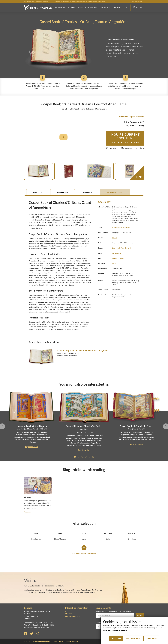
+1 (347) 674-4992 (134, 2)
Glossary (68, 614)
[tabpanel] (84, 422)
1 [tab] (75, 457)
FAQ (67, 611)
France (115, 238)
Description (38, 192)
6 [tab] (93, 457)
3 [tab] (83, 457)
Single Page (87, 192)
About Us (105, 8)
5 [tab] (90, 457)
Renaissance (117, 253)
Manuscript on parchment (121, 228)
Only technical (133, 638)
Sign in (137, 7)
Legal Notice (108, 630)
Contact (117, 8)
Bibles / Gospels (118, 258)
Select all (117, 638)
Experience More (32, 447)
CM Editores (132, 539)
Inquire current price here (125, 138)
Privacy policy (58, 641)
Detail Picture (63, 192)
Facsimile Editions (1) (115, 192)
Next (163, 426)
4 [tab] (86, 457)
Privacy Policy (122, 630)
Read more (28, 512)
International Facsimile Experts (36, 2)
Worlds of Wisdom (88, 8)
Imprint (27, 641)
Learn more (151, 638)
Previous (5, 426)
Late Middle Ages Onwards (122, 248)
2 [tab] (79, 457)
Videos (72, 8)
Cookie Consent (72, 641)
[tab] (41, 357)
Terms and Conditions (41, 641)
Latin (114, 263)
